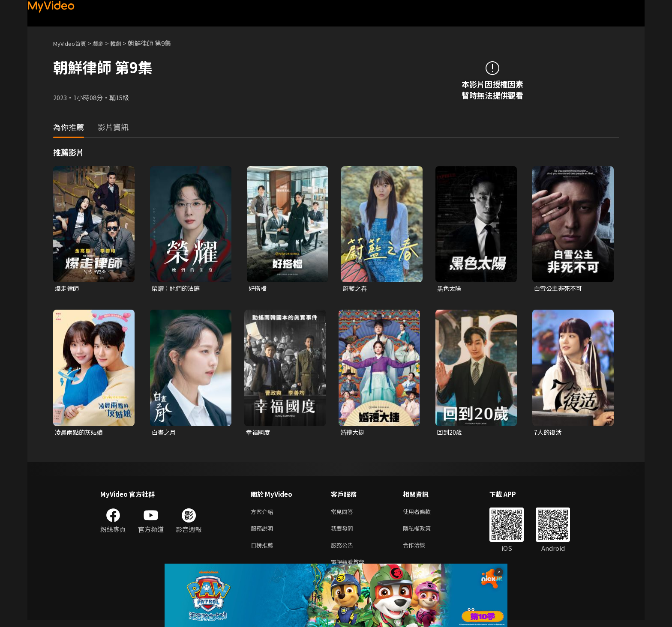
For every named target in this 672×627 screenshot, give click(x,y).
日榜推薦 (264, 550)
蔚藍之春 (356, 288)
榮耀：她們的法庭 (177, 288)
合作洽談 (421, 550)
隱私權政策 (424, 532)
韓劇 (124, 43)
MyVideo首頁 (73, 43)
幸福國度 (259, 433)
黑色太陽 (450, 288)
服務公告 (344, 550)
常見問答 (344, 514)
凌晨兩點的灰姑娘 (81, 433)
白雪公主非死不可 (560, 288)
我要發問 (344, 532)
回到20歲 (450, 433)
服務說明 (264, 532)
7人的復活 (549, 433)
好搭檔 (258, 288)
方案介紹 (264, 514)
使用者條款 (424, 514)
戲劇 (105, 43)
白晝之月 (165, 433)
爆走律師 (68, 288)
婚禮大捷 (353, 433)
